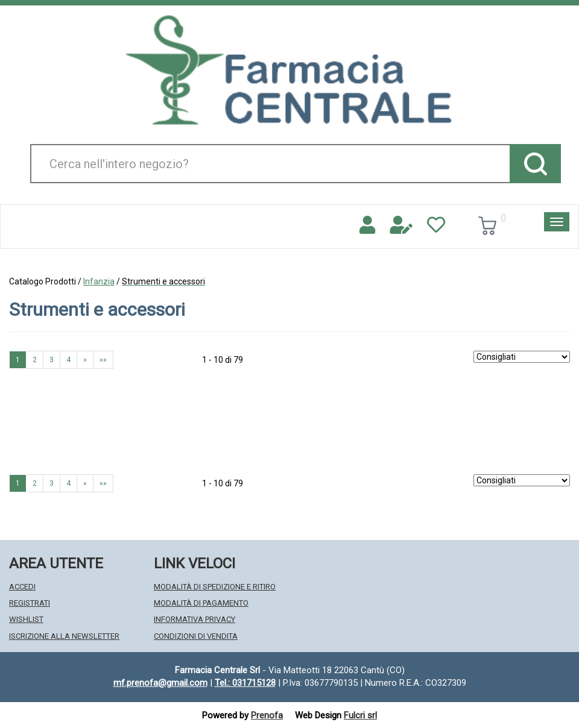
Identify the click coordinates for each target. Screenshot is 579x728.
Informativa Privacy (195, 619)
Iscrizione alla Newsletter (64, 636)
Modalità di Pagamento (201, 603)
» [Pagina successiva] (85, 360)
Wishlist (26, 619)
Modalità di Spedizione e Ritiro (215, 587)
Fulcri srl (360, 715)
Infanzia (99, 281)
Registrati (30, 603)
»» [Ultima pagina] (103, 360)
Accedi (22, 587)
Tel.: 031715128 (245, 683)
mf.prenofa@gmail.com (160, 683)
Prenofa (267, 715)
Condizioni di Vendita (196, 636)
